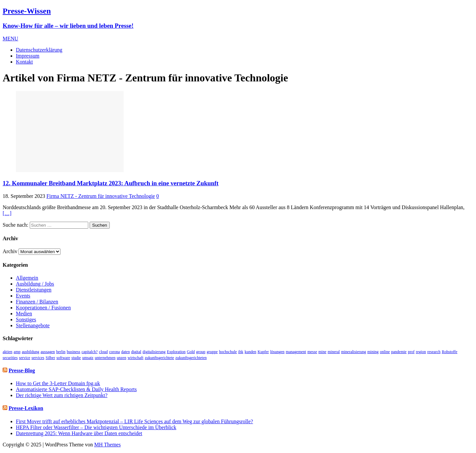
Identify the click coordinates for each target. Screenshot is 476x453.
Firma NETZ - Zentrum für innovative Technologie (100, 196)
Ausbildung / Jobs (35, 284)
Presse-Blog (22, 370)
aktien (7, 352)
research (434, 352)
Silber (50, 358)
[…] (7, 213)
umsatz (88, 358)
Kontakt (24, 62)
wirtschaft (136, 358)
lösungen (277, 352)
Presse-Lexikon (26, 408)
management (296, 352)
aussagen (48, 352)
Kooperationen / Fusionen (43, 308)
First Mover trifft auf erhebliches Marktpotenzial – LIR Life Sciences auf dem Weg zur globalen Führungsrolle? (134, 421)
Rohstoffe (450, 352)
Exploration (176, 352)
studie (76, 358)
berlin (61, 352)
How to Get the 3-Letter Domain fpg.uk (58, 383)
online (385, 352)
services (38, 358)
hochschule (228, 352)
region (421, 352)
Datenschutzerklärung (39, 50)
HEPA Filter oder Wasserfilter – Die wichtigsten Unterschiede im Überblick (96, 427)
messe (312, 352)
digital (136, 352)
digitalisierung (154, 352)
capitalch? (90, 352)
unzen (121, 358)
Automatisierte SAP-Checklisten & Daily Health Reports (76, 389)
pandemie (399, 352)
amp (17, 352)
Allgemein (27, 278)
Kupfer (263, 352)
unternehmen (105, 358)
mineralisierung (354, 352)
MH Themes (107, 445)
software (63, 358)
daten (126, 352)
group (201, 352)
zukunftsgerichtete (159, 358)
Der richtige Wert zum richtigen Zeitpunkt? (62, 395)
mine (322, 352)
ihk (241, 352)
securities (10, 358)
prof (411, 352)
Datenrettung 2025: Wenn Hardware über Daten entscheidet (79, 433)
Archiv (10, 251)
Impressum (28, 56)
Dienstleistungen (34, 290)
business (74, 352)
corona (115, 352)
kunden (250, 352)
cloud (103, 352)
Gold (191, 352)
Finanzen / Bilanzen (37, 302)
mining (373, 352)
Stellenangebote (33, 325)
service (24, 358)
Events (23, 296)
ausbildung (31, 352)
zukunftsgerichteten (191, 358)
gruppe (212, 352)
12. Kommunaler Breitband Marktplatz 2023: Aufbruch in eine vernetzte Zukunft (111, 183)
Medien (24, 314)
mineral (334, 352)
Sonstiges (26, 319)
